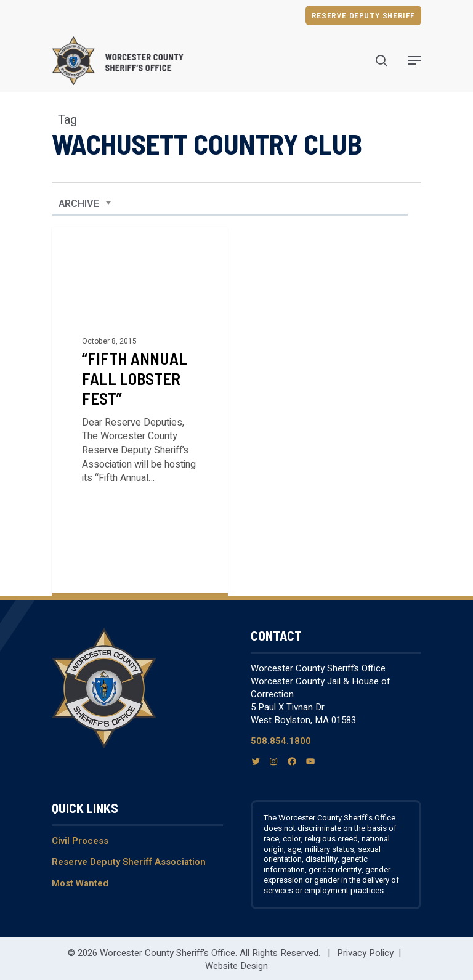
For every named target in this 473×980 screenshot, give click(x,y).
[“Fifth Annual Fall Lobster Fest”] (140, 410)
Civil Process (80, 841)
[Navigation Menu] (414, 60)
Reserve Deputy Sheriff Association (129, 862)
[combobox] (85, 204)
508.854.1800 (281, 741)
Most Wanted (80, 883)
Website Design (236, 966)
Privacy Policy (365, 953)
